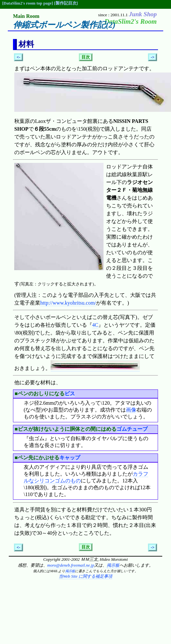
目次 (86, 57)
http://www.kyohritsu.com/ (68, 303)
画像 (131, 410)
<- (18, 57)
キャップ (70, 458)
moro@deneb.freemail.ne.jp (71, 565)
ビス (70, 394)
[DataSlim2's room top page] (28, 3)
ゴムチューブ (132, 429)
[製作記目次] (66, 3)
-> (153, 57)
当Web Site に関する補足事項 (85, 576)
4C (95, 325)
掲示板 (113, 565)
